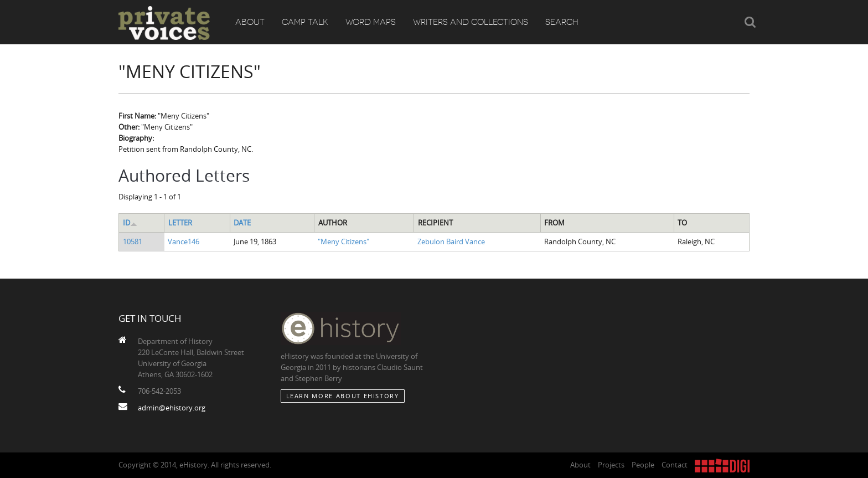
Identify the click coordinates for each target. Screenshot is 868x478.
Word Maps (371, 22)
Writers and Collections (471, 22)
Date (242, 223)
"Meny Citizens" (343, 241)
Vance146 (184, 241)
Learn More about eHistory (343, 396)
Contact (675, 465)
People (643, 465)
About (250, 22)
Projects (611, 465)
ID (130, 223)
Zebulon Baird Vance (451, 241)
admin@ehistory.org (172, 408)
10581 (133, 241)
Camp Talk (305, 22)
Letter (180, 223)
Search (562, 22)
